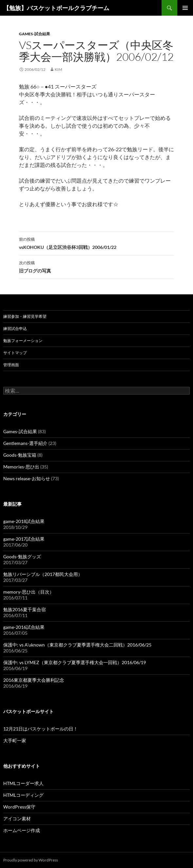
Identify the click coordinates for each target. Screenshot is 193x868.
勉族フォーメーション (23, 341)
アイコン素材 (17, 819)
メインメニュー (185, 8)
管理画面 (11, 365)
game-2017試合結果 (24, 539)
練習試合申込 (15, 328)
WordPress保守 (19, 807)
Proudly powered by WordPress (31, 860)
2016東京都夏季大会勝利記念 (34, 680)
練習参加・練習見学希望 (25, 316)
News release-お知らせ (27, 478)
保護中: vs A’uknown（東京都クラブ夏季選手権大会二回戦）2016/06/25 (77, 645)
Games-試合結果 (35, 34)
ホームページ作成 (22, 830)
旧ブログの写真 (96, 266)
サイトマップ (15, 353)
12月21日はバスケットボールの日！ (41, 729)
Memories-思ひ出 (21, 467)
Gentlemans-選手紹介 (25, 443)
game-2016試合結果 (24, 627)
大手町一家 (15, 740)
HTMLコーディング (23, 795)
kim (58, 69)
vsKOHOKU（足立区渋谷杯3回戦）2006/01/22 (96, 243)
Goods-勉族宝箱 (20, 455)
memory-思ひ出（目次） (29, 592)
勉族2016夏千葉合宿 (25, 609)
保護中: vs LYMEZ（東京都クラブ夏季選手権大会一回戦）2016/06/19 (75, 662)
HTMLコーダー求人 (23, 783)
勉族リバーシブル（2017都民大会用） (43, 574)
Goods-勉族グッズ (22, 557)
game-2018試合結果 (24, 521)
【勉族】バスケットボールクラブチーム (56, 8)
